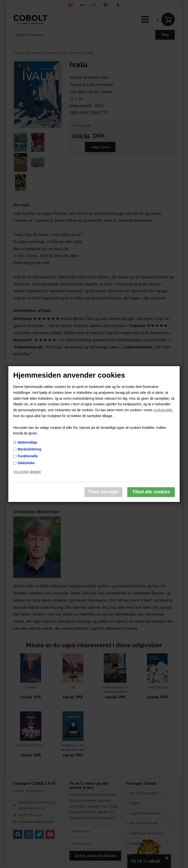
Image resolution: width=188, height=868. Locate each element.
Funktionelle (28, 456)
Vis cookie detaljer (27, 472)
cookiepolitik (163, 410)
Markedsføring (29, 449)
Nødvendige (27, 442)
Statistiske (26, 463)
